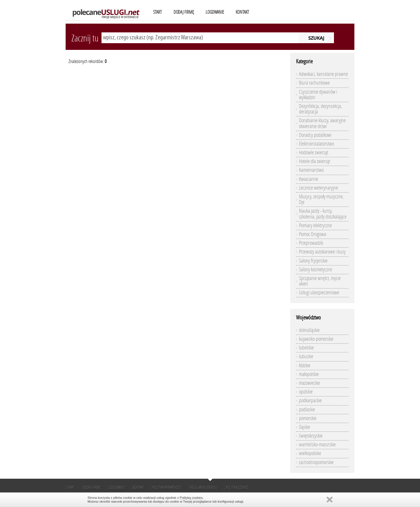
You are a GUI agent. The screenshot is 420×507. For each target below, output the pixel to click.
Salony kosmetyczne (316, 270)
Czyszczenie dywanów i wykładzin (318, 95)
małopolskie (309, 374)
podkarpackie (310, 401)
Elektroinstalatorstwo (316, 144)
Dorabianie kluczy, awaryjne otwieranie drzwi (322, 123)
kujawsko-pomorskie (316, 339)
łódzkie (305, 366)
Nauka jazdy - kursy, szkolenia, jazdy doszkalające (323, 214)
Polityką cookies (191, 498)
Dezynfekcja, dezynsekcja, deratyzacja (321, 109)
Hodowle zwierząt (314, 153)
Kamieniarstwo (311, 170)
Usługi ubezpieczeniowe (319, 293)
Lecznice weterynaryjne (318, 188)
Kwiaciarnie (309, 179)
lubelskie (306, 348)
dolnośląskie (309, 330)
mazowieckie (309, 383)
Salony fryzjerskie (313, 261)
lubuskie (306, 356)
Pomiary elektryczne (315, 225)
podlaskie (307, 410)
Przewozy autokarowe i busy (322, 252)
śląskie (304, 427)
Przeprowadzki (311, 243)
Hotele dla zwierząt (315, 161)
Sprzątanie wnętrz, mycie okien (320, 281)
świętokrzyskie (311, 436)
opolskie (306, 392)
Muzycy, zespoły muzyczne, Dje (321, 199)
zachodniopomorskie (316, 462)
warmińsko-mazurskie (317, 445)
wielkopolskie (310, 453)
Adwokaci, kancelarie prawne (323, 74)
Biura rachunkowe (314, 83)
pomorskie (308, 418)
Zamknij (330, 500)
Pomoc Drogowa (313, 234)
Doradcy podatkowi (315, 135)
